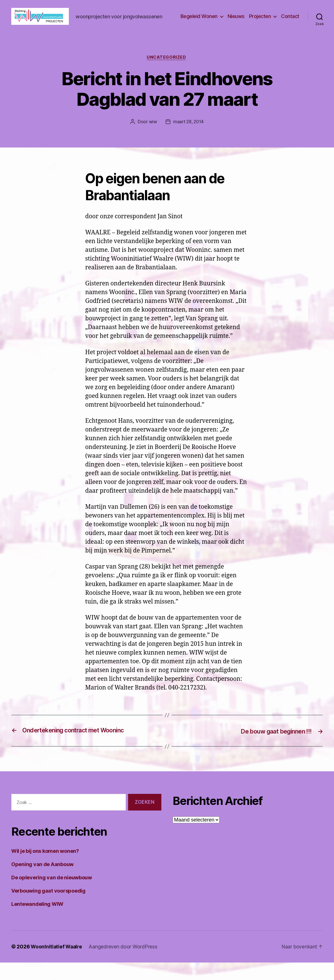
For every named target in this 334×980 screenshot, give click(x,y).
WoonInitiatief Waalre (57, 964)
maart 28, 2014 (188, 140)
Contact (290, 25)
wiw (152, 140)
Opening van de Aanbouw (42, 882)
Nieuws (236, 25)
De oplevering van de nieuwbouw (52, 895)
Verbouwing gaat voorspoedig (48, 908)
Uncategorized (167, 75)
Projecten (260, 25)
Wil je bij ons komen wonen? (45, 868)
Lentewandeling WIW (37, 921)
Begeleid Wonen (199, 25)
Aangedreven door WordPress (125, 964)
